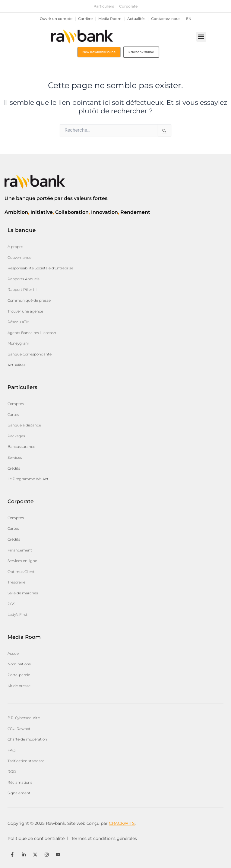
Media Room (110, 19)
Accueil (14, 653)
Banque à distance (24, 425)
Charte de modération (27, 739)
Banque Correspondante (30, 354)
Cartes (13, 415)
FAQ (11, 750)
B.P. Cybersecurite (24, 718)
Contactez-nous (166, 19)
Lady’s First (17, 614)
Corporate (128, 6)
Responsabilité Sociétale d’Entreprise (40, 268)
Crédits (14, 468)
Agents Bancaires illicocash (32, 333)
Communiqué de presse (29, 300)
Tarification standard (26, 761)
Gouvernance (19, 257)
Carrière (85, 19)
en (189, 19)
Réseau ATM (19, 322)
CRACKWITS (122, 823)
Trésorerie (16, 582)
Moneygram (18, 343)
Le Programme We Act (28, 479)
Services (15, 457)
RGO (12, 772)
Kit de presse (19, 686)
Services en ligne (22, 561)
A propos (15, 247)
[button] (201, 37)
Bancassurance (21, 447)
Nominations (19, 664)
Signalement (19, 793)
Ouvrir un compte (56, 19)
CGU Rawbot (19, 729)
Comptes (16, 404)
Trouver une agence (25, 311)
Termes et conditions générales (104, 838)
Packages (16, 436)
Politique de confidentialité (36, 838)
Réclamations (20, 782)
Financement (20, 550)
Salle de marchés (23, 593)
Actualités (136, 19)
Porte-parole (19, 675)
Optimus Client (21, 572)
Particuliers (104, 6)
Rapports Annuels (24, 279)
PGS (11, 604)
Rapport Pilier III (22, 289)
